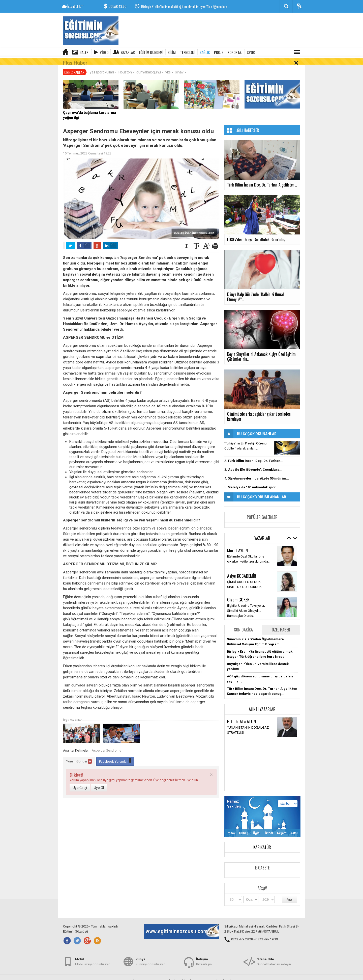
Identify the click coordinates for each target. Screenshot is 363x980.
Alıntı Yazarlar (262, 703)
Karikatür (262, 841)
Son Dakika (243, 623)
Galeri (84, 52)
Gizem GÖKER (238, 593)
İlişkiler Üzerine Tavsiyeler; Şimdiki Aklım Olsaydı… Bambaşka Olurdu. (246, 604)
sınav (179, 66)
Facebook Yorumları (115, 754)
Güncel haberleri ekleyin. (274, 959)
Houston (125, 66)
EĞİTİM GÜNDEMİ (151, 52)
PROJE (219, 52)
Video (104, 52)
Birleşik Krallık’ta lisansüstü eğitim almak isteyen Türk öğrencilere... (185, 6)
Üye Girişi (80, 781)
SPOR (251, 52)
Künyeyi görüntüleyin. (151, 959)
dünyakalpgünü (149, 66)
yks (168, 66)
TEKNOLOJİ (188, 52)
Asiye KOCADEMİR (242, 569)
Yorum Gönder (79, 755)
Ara (289, 893)
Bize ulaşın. (204, 959)
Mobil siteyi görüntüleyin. (93, 959)
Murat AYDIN (237, 544)
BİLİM (172, 52)
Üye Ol (99, 781)
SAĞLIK (205, 52)
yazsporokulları (102, 66)
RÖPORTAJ (235, 52)
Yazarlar (128, 52)
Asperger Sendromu (107, 744)
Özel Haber (281, 623)
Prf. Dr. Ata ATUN (241, 715)
